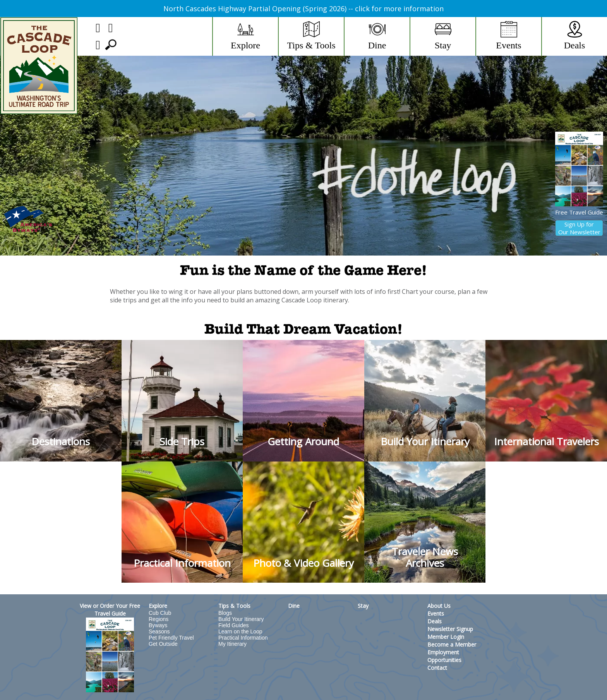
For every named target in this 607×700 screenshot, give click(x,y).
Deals (435, 621)
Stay (363, 606)
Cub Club (160, 613)
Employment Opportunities (444, 656)
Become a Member (452, 644)
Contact (437, 668)
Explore (158, 606)
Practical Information (243, 638)
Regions (159, 619)
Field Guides (234, 625)
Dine (294, 606)
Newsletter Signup (450, 629)
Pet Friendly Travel (171, 638)
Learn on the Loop (240, 631)
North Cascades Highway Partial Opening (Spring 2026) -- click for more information (303, 9)
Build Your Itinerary (241, 619)
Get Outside (163, 644)
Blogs (225, 613)
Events (436, 613)
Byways (158, 625)
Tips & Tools (234, 606)
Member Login (446, 637)
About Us (439, 606)
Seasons (159, 631)
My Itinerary (232, 644)
